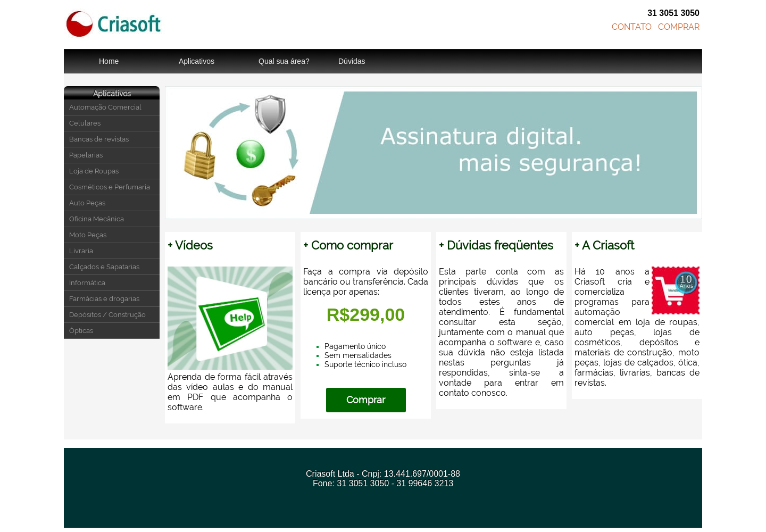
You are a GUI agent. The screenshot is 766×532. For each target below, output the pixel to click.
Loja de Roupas (94, 171)
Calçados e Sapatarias (104, 267)
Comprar (366, 400)
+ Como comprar (348, 245)
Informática (87, 283)
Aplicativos (197, 61)
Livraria (81, 251)
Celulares (85, 123)
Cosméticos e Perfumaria (110, 187)
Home (109, 61)
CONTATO (632, 27)
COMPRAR (679, 27)
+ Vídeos (190, 245)
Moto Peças (88, 235)
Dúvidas (352, 61)
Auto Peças (87, 203)
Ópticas (81, 331)
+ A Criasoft (604, 245)
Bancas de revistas (99, 139)
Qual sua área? (284, 61)
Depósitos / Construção (107, 315)
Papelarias (86, 155)
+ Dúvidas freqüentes (496, 245)
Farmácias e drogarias (104, 299)
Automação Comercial (105, 107)
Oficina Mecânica (97, 219)
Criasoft (114, 24)
